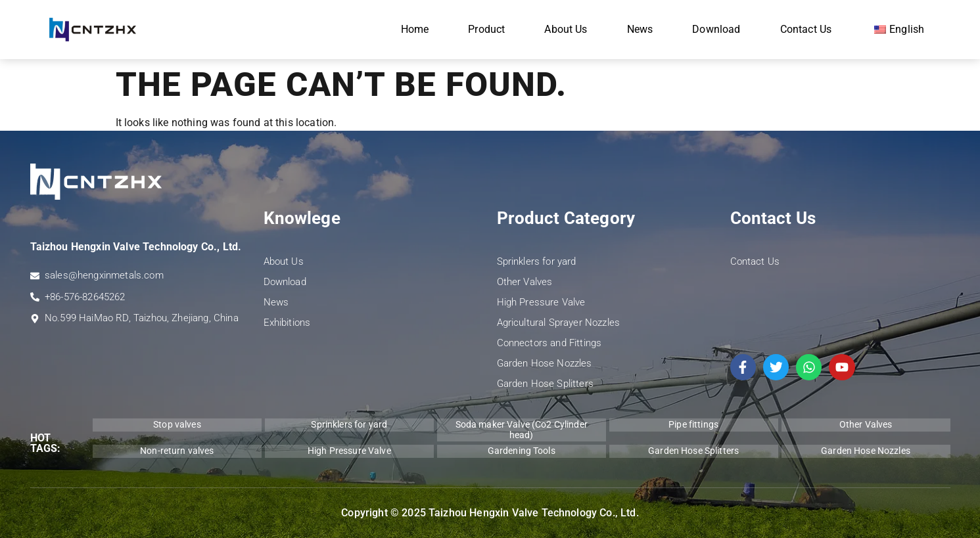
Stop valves (177, 424)
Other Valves (525, 282)
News (640, 29)
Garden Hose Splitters (545, 384)
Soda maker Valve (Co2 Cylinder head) (522, 429)
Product (486, 29)
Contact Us (806, 29)
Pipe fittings (693, 424)
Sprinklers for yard (537, 261)
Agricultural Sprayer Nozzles (558, 323)
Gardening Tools (522, 451)
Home (415, 29)
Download (716, 29)
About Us (566, 29)
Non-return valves (177, 451)
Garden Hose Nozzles (545, 363)
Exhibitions (287, 323)
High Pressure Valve (541, 302)
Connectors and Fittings (549, 343)
